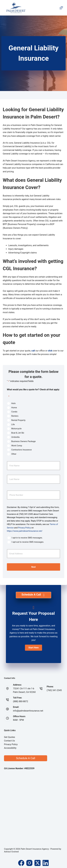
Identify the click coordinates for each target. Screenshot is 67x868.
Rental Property (18, 420)
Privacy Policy (24, 528)
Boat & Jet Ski (18, 433)
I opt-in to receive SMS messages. (27, 538)
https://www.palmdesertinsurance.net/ (25, 531)
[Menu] (61, 8)
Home (14, 408)
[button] (33, 648)
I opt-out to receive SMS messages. (28, 542)
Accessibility (10, 748)
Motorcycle (16, 429)
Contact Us (9, 741)
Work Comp (17, 446)
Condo (14, 412)
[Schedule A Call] (33, 595)
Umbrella (15, 437)
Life (13, 424)
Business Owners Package (23, 441)
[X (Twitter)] (37, 863)
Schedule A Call (26, 758)
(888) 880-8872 (20, 701)
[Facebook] (21, 863)
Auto (13, 403)
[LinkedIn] (46, 863)
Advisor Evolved (11, 852)
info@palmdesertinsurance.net (28, 711)
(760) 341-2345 (54, 690)
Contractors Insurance (22, 450)
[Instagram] (29, 863)
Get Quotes (10, 737)
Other (14, 454)
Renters (15, 416)
